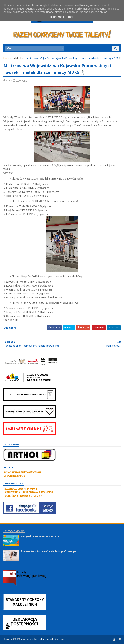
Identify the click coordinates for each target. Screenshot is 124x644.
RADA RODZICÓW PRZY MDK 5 (20, 489)
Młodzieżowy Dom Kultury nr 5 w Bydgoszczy (42, 639)
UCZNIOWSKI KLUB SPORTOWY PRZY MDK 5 (28, 493)
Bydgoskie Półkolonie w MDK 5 (40, 537)
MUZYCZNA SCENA (14, 476)
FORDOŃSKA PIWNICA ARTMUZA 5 (23, 496)
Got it (72, 17)
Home (7, 58)
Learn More (57, 17)
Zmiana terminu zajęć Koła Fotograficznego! (49, 551)
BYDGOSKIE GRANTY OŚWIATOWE (22, 473)
